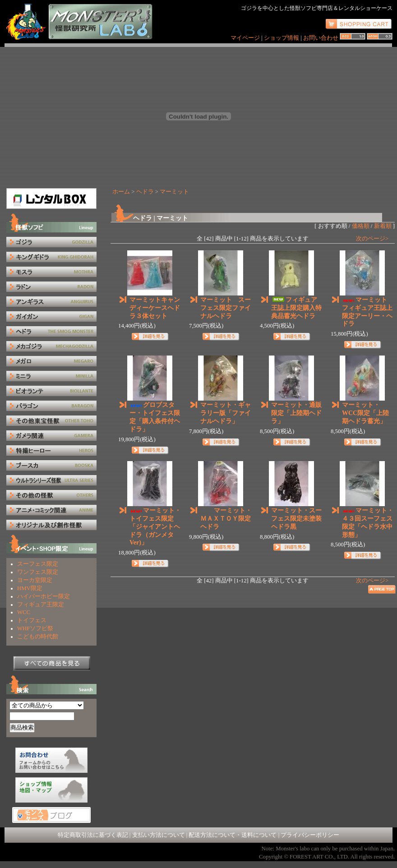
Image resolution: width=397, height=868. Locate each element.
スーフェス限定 (38, 564)
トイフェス (32, 620)
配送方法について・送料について (233, 835)
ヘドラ (145, 192)
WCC (24, 612)
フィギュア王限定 (41, 605)
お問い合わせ (321, 38)
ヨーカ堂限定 (35, 580)
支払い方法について (159, 835)
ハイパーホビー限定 (44, 596)
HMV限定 (30, 588)
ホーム (121, 192)
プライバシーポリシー (310, 835)
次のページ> (372, 239)
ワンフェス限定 (38, 572)
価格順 (361, 226)
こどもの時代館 (38, 637)
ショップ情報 (282, 38)
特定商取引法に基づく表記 (93, 835)
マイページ (245, 38)
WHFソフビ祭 (35, 628)
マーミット (174, 192)
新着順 (383, 226)
